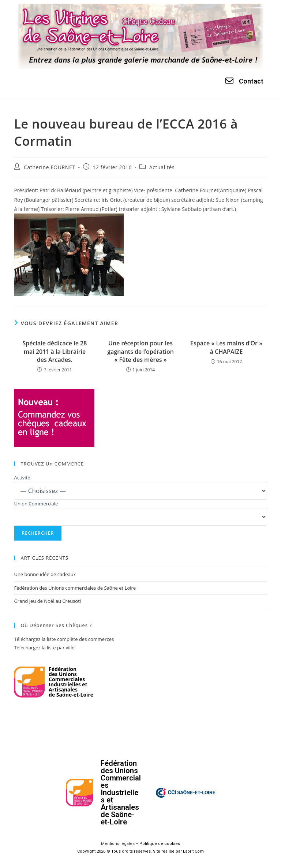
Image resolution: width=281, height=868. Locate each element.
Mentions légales (118, 844)
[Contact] (229, 81)
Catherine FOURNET (50, 167)
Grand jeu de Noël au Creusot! (47, 601)
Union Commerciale (36, 504)
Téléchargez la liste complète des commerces (64, 639)
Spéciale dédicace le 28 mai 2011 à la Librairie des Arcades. (55, 351)
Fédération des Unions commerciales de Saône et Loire (75, 588)
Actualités (162, 167)
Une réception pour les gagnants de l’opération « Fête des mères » (140, 351)
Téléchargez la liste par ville (44, 648)
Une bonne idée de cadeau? (45, 574)
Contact (251, 81)
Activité (22, 478)
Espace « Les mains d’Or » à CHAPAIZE (226, 347)
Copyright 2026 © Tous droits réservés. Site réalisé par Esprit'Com (140, 851)
